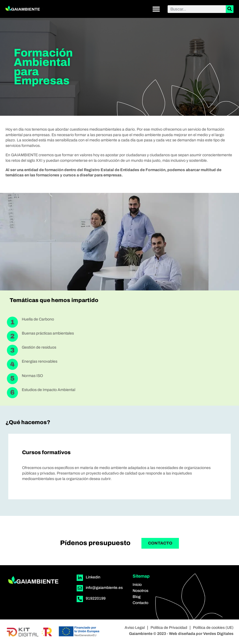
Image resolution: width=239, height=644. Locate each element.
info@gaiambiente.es (104, 588)
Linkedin (93, 577)
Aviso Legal (135, 628)
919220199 (96, 598)
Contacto (140, 603)
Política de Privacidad (169, 628)
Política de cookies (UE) (213, 628)
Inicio (137, 585)
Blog (137, 597)
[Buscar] (230, 9)
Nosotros (140, 591)
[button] (156, 9)
